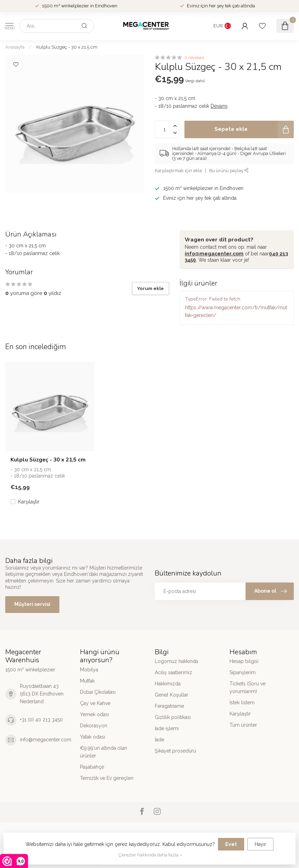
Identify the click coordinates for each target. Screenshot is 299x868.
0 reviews (194, 58)
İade (159, 740)
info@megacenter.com (214, 254)
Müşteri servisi (32, 604)
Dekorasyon (94, 726)
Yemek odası (94, 714)
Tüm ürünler (243, 725)
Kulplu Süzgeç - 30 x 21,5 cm (67, 47)
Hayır (260, 844)
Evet (231, 844)
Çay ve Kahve (95, 703)
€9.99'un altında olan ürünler (104, 752)
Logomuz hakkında (176, 661)
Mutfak (87, 681)
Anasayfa (15, 47)
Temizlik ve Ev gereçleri (107, 778)
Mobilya (89, 670)
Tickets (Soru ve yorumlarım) (247, 687)
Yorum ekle (151, 288)
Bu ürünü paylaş (229, 171)
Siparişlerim (243, 672)
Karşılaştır (29, 502)
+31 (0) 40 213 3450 (41, 720)
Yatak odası (93, 737)
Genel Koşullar (172, 695)
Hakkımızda (168, 684)
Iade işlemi (167, 728)
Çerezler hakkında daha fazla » (150, 855)
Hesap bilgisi (244, 661)
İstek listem (242, 703)
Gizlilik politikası (173, 717)
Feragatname (169, 706)
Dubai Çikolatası (98, 692)
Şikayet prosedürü (175, 751)
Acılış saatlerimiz (173, 672)
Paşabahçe (92, 767)
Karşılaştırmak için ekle (178, 171)
